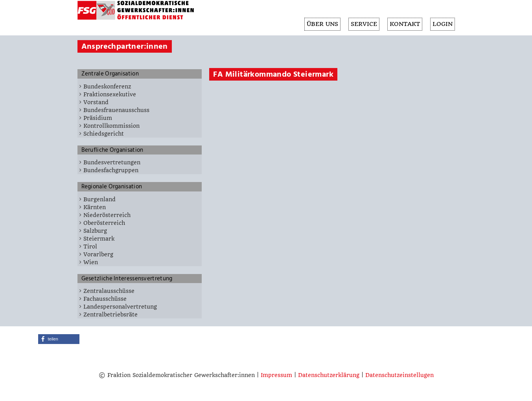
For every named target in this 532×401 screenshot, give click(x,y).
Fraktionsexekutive (110, 94)
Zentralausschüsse (109, 291)
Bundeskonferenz (107, 86)
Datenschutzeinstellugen (399, 375)
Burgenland (99, 199)
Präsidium (98, 118)
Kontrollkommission (111, 126)
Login (442, 24)
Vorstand (96, 102)
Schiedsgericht (104, 134)
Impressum (276, 375)
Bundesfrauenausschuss (116, 110)
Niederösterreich (107, 215)
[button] (59, 339)
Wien (91, 262)
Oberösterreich (104, 223)
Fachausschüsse (105, 299)
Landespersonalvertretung (120, 307)
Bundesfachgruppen (111, 170)
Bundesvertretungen (112, 162)
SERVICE (362, 24)
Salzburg (95, 231)
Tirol (90, 246)
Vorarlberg (98, 254)
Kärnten (95, 207)
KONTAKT (404, 24)
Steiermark (99, 239)
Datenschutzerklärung (329, 375)
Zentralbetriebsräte (110, 315)
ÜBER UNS (320, 24)
